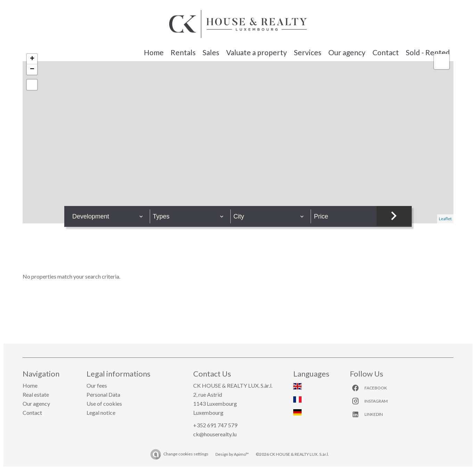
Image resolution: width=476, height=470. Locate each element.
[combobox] (108, 216)
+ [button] (32, 59)
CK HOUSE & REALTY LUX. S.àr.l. (233, 385)
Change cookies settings (186, 454)
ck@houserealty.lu (215, 434)
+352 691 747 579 (215, 425)
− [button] (32, 69)
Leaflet (445, 219)
